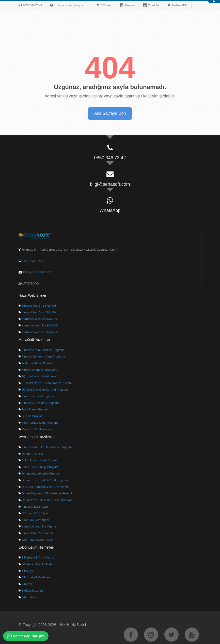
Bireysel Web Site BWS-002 (37, 312)
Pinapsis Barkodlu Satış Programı (42, 356)
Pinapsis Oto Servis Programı (39, 403)
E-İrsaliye (26, 571)
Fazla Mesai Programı (34, 409)
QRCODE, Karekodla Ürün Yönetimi (43, 487)
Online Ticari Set (31, 454)
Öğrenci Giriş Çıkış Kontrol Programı (44, 390)
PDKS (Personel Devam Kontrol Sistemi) (46, 383)
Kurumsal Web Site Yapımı (37, 526)
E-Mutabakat (28, 597)
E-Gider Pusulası (31, 591)
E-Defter (25, 584)
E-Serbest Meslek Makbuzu (38, 564)
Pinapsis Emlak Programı (36, 396)
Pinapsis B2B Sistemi (34, 507)
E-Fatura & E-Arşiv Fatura (36, 557)
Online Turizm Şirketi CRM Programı (44, 480)
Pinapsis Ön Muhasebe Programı (42, 350)
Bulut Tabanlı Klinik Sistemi (38, 460)
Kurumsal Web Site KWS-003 (38, 332)
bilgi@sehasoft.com (38, 272)
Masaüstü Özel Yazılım (35, 429)
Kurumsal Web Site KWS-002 (38, 325)
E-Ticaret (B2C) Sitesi (33, 513)
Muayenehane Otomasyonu (38, 370)
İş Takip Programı (31, 416)
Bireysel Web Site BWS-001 (37, 306)
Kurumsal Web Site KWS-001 (38, 319)
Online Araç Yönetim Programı (40, 474)
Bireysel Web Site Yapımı (36, 533)
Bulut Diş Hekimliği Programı (39, 467)
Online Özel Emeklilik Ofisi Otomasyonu (46, 500)
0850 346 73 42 (33, 261)
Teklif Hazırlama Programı (37, 363)
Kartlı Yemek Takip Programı (38, 423)
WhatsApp (29, 283)
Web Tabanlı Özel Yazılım (36, 540)
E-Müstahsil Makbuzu (34, 577)
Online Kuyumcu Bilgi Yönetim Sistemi (45, 493)
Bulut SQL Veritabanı (34, 520)
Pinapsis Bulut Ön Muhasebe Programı (45, 447)
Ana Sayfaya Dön (110, 113)
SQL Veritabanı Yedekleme (37, 376)
